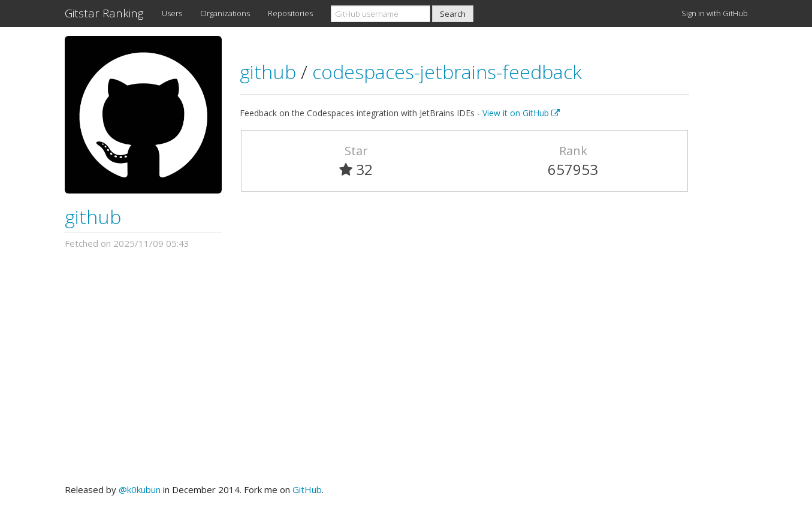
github (93, 217)
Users (172, 13)
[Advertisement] (406, 367)
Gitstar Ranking (104, 13)
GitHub (307, 489)
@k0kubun (140, 489)
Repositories (290, 13)
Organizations (225, 13)
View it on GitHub (521, 113)
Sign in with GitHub (715, 13)
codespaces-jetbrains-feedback (447, 72)
